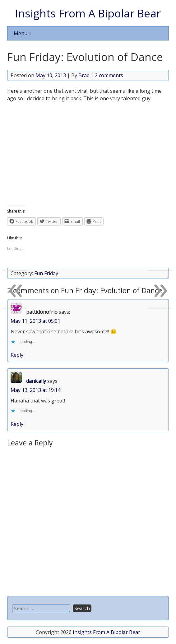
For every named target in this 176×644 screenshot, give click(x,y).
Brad (84, 75)
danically (36, 381)
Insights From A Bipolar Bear (88, 13)
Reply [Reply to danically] (17, 424)
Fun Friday (46, 273)
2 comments (109, 75)
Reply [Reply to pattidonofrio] (17, 355)
